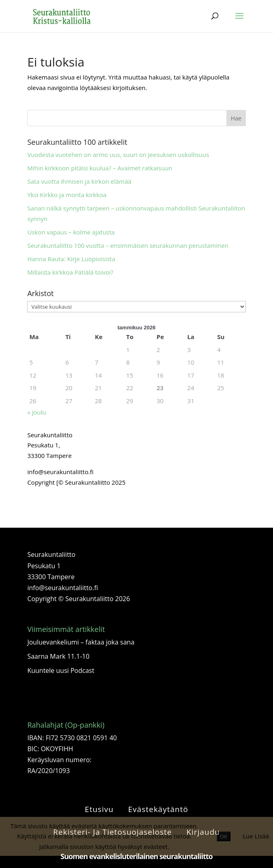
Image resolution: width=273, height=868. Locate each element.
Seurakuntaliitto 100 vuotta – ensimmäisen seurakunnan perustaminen (128, 245)
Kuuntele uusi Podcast (61, 670)
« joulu (36, 412)
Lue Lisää (256, 836)
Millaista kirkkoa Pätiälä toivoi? (70, 272)
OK (224, 836)
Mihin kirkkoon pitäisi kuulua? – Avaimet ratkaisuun (100, 168)
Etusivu (99, 809)
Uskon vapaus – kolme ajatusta (71, 232)
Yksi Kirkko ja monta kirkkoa (67, 195)
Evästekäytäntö (158, 809)
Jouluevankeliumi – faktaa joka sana (81, 642)
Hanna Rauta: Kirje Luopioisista (71, 259)
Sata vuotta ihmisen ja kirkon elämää (79, 181)
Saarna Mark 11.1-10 (58, 656)
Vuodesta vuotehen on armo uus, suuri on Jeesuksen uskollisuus (118, 155)
